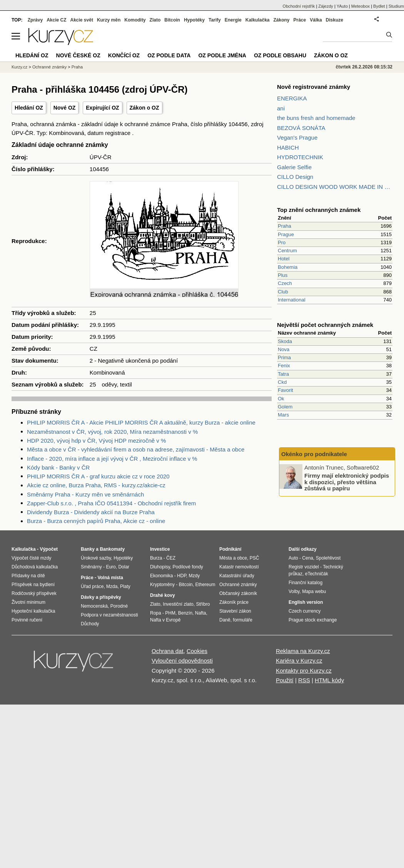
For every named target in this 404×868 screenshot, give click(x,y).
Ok (281, 399)
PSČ (255, 558)
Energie (233, 20)
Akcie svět (82, 20)
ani (281, 108)
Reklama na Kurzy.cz (303, 651)
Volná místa (110, 578)
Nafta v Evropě (165, 620)
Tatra (283, 374)
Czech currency (305, 611)
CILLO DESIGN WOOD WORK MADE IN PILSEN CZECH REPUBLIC (335, 187)
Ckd (282, 382)
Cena (308, 558)
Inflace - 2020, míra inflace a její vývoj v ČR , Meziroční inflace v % (112, 459)
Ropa (156, 613)
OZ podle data (169, 55)
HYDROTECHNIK (300, 157)
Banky (88, 549)
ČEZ (171, 558)
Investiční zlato (178, 604)
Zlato (155, 20)
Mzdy (194, 576)
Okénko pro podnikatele (314, 454)
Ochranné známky (49, 67)
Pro (282, 242)
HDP (182, 576)
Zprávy (35, 20)
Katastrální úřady (237, 576)
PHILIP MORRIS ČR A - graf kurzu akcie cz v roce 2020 (98, 476)
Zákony (281, 20)
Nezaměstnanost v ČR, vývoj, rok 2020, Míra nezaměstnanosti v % (112, 432)
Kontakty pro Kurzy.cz (304, 671)
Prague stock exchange (313, 620)
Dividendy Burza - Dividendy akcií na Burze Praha (91, 512)
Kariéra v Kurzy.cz (299, 661)
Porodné (119, 606)
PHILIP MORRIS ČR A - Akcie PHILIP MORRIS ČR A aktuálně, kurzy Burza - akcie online (141, 422)
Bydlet (379, 6)
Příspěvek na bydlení (33, 585)
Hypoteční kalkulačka (33, 611)
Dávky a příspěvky (101, 597)
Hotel (284, 259)
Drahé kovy (163, 595)
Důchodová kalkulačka (35, 567)
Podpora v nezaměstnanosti (109, 615)
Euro (111, 567)
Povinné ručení (27, 620)
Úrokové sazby (96, 558)
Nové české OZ (78, 55)
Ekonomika (161, 576)
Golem (285, 407)
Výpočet (49, 549)
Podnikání (230, 549)
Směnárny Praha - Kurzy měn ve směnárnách (85, 494)
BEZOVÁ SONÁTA (301, 128)
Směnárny (91, 567)
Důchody (90, 624)
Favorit (285, 390)
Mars (283, 415)
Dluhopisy (160, 567)
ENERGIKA (292, 98)
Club (283, 292)
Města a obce (233, 558)
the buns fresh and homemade (316, 118)
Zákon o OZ (144, 108)
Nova (284, 349)
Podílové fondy (188, 567)
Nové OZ (65, 108)
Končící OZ (124, 55)
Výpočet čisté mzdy (31, 558)
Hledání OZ (29, 108)
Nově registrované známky (314, 87)
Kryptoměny (162, 585)
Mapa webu (314, 591)
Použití (285, 680)
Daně (225, 620)
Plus (283, 275)
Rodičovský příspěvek (34, 593)
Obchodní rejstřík (299, 6)
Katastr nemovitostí (239, 567)
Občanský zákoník (238, 593)
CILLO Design (295, 177)
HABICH (288, 147)
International (292, 300)
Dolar (124, 567)
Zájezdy (326, 6)
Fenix (284, 366)
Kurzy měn (109, 20)
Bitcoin (172, 20)
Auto (293, 558)
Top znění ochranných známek (319, 210)
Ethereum (205, 585)
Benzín (185, 613)
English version (306, 602)
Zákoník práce (234, 602)
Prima (284, 357)
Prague (286, 234)
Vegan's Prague (297, 137)
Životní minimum (28, 602)
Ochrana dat (168, 651)
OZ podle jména (222, 55)
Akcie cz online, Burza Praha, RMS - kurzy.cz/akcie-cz (96, 485)
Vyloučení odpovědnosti (182, 661)
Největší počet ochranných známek (325, 325)
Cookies (197, 651)
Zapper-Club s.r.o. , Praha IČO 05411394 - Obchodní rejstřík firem (111, 503)
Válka (316, 20)
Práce (300, 20)
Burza (156, 558)
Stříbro (203, 604)
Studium (396, 6)
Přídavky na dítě (28, 576)
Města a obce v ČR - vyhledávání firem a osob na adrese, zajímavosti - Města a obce (136, 449)
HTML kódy (329, 680)
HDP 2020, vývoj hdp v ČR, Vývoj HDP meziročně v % (96, 441)
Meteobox (361, 6)
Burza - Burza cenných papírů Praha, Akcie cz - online (96, 521)
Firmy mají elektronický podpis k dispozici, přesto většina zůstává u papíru (347, 482)
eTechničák (317, 574)
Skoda (285, 341)
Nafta (201, 613)
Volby (294, 591)
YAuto (342, 6)
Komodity (135, 20)
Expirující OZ (102, 108)
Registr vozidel (304, 567)
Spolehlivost (328, 558)
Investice (160, 549)
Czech (285, 283)
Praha (285, 226)
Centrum (287, 251)
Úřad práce (92, 586)
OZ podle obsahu (280, 55)
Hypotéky (194, 20)
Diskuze (335, 20)
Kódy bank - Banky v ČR (58, 467)
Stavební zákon (235, 611)
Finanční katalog (306, 583)
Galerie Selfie (294, 167)
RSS (304, 680)
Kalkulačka (258, 20)
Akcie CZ (56, 20)
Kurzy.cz (19, 67)
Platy (125, 586)
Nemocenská (94, 606)
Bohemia (288, 267)
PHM (170, 613)
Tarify (215, 20)
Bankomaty (112, 549)
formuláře (243, 620)
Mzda (112, 586)
